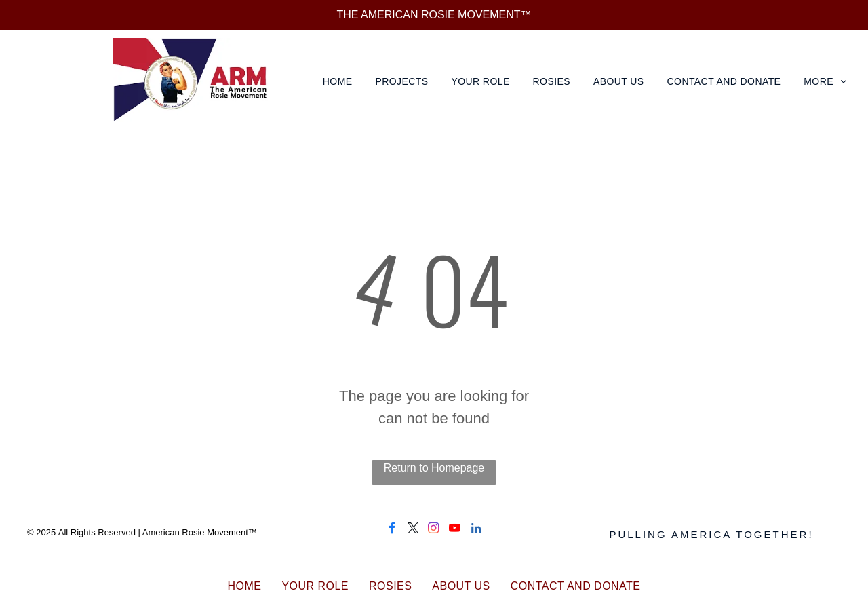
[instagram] (434, 530)
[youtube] (455, 530)
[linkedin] (476, 530)
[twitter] (413, 530)
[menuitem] (339, 82)
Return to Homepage (434, 468)
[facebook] (392, 530)
